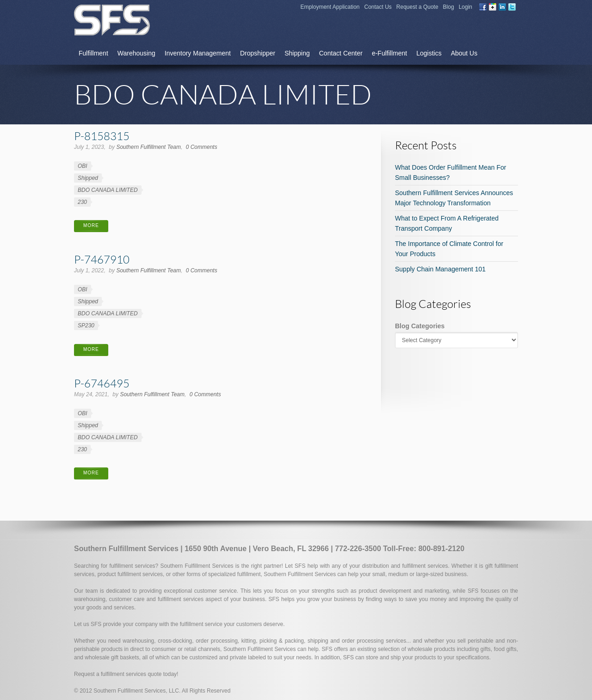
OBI (83, 166)
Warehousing (136, 53)
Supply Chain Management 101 (440, 269)
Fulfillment (93, 53)
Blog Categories (420, 326)
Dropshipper (258, 53)
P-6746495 (102, 383)
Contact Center (341, 53)
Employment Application (330, 7)
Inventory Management (198, 53)
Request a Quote (417, 7)
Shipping (297, 53)
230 (82, 202)
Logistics (429, 53)
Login (466, 7)
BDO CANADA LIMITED (108, 190)
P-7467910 (102, 259)
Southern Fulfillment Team (148, 147)
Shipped (88, 178)
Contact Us (378, 7)
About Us (464, 53)
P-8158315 (102, 136)
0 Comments (202, 147)
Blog (449, 7)
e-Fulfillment (389, 53)
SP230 (86, 325)
